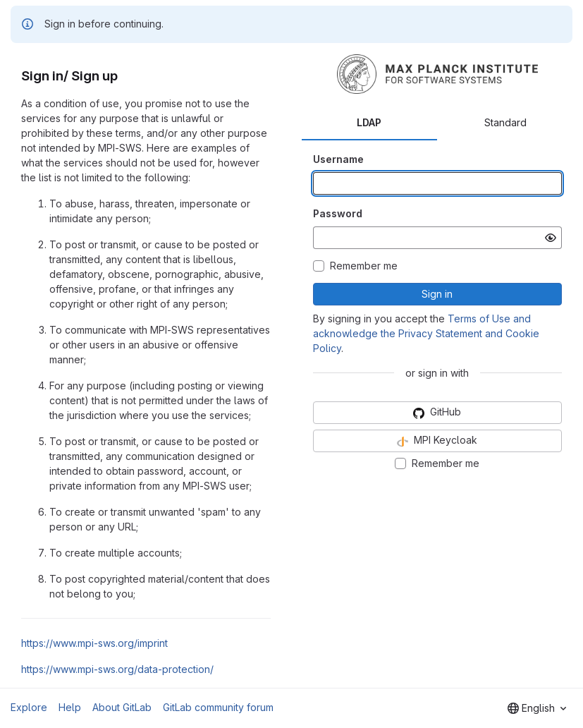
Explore (29, 707)
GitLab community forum (218, 707)
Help (70, 707)
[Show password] (551, 238)
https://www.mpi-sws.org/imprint (94, 643)
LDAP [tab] (369, 122)
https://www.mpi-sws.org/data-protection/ (117, 669)
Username (338, 159)
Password (338, 213)
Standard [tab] (505, 122)
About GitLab (122, 707)
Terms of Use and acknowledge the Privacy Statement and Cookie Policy (426, 333)
